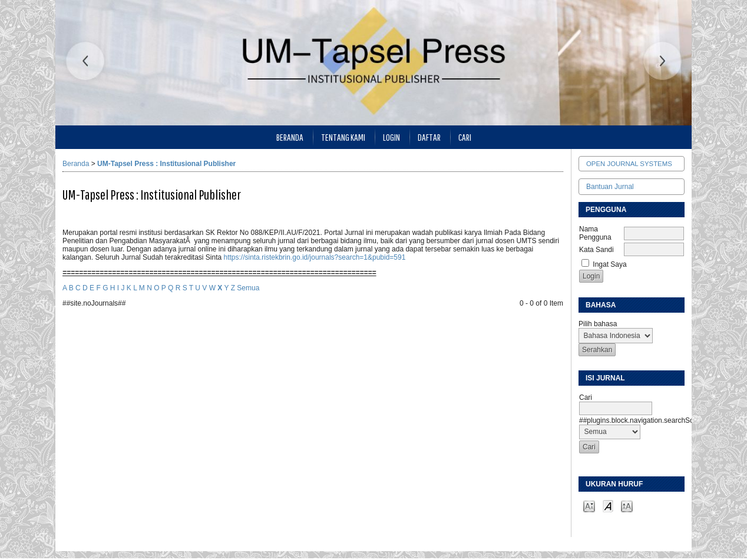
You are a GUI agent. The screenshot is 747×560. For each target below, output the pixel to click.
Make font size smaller (589, 506)
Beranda (290, 137)
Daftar (429, 137)
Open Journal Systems (629, 164)
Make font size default (608, 506)
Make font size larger (627, 506)
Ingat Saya (609, 264)
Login (391, 137)
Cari (465, 137)
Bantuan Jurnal (610, 187)
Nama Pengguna (595, 233)
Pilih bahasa (598, 324)
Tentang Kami (343, 137)
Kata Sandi (596, 250)
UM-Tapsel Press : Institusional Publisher (166, 164)
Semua (248, 288)
